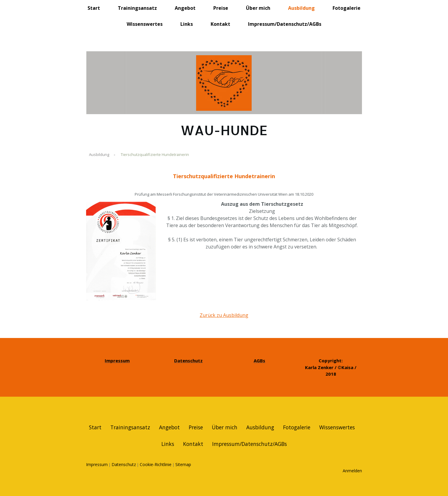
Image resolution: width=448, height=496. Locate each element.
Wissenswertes (145, 24)
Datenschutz (124, 464)
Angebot (185, 8)
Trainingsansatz (137, 8)
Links (187, 24)
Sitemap (183, 464)
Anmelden (352, 471)
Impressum (97, 464)
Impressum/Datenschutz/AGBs (285, 24)
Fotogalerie (347, 8)
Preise (221, 8)
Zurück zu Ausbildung (224, 315)
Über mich (258, 8)
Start (94, 8)
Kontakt (220, 24)
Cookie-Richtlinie (156, 464)
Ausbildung (301, 8)
